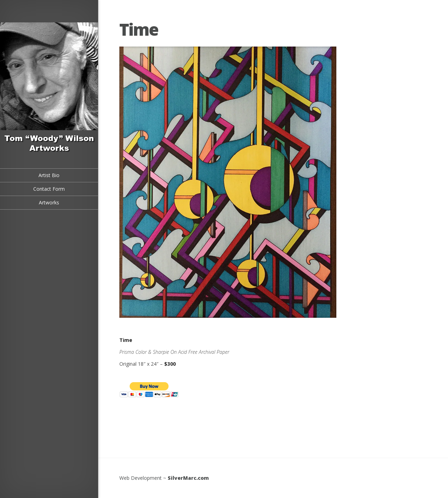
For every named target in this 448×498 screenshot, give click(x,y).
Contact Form (49, 189)
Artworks (49, 202)
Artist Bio (49, 175)
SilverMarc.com (188, 478)
